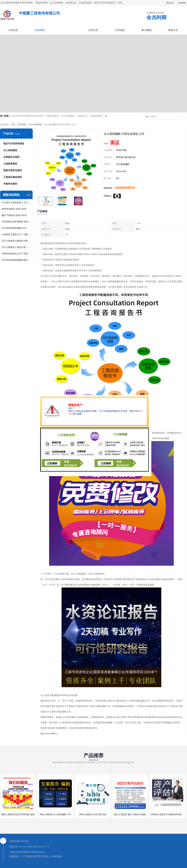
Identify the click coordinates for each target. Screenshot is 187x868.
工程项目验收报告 (13, 177)
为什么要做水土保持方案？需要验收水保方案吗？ (16, 247)
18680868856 (125, 188)
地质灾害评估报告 (13, 170)
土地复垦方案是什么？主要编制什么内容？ (16, 234)
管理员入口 (47, 856)
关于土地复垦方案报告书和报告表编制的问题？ (16, 241)
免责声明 (37, 856)
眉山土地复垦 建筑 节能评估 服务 (130, 814)
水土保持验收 (35, 125)
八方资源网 (26, 856)
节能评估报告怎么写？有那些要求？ (16, 254)
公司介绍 (93, 30)
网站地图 (57, 856)
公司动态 (120, 30)
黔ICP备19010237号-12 (40, 847)
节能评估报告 (10, 184)
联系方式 (173, 30)
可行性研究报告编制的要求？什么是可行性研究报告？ (16, 260)
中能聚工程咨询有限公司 (20, 852)
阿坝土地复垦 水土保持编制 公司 (55, 814)
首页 (13, 125)
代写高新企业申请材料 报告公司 (16, 222)
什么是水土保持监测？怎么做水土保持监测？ (16, 203)
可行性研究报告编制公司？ (15, 228)
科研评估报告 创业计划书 (14, 209)
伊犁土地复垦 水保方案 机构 (93, 814)
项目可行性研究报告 (14, 144)
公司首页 (13, 30)
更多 (29, 195)
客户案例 (146, 30)
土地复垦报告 (10, 164)
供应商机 (40, 30)
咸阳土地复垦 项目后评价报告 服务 (18, 814)
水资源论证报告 (11, 157)
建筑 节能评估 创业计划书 (14, 215)
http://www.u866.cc (49, 734)
